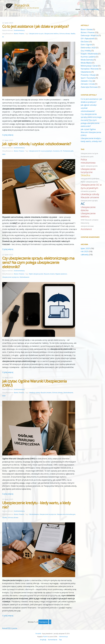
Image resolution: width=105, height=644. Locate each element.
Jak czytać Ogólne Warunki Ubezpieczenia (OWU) (34, 383)
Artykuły (43, 640)
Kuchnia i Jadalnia (88, 57)
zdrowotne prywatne (88, 191)
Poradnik (22, 5)
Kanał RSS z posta (10, 628)
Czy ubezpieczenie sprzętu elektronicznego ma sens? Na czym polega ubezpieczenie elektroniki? (38, 262)
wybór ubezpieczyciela (89, 166)
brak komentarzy (19, 30)
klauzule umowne (92, 220)
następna (43, 622)
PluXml (45, 637)
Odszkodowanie (24, 277)
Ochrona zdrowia (65, 34)
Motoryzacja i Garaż (89, 66)
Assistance (56, 151)
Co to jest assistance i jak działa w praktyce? (35, 26)
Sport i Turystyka (88, 78)
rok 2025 (85, 251)
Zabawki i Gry (87, 81)
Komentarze (53, 640)
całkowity (85, 255)
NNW (4, 396)
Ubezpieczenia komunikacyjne (66, 514)
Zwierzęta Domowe (89, 87)
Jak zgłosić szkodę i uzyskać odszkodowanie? (37, 144)
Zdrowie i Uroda (88, 84)
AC (3, 37)
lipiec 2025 (85, 248)
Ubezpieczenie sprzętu (89, 201)
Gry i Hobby (86, 51)
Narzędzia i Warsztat (90, 69)
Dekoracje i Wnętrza (89, 35)
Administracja (63, 637)
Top (60, 640)
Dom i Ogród (86, 45)
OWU (4, 154)
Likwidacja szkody (34, 393)
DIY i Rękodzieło (88, 39)
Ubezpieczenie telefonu (51, 34)
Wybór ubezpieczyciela (36, 274)
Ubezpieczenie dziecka (88, 209)
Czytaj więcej (8, 135)
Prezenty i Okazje (88, 75)
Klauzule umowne (49, 274)
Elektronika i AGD (88, 48)
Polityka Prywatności (91, 9)
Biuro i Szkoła (86, 29)
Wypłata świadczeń (61, 274)
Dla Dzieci (85, 42)
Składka (73, 34)
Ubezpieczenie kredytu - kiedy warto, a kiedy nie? (36, 505)
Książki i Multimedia (89, 54)
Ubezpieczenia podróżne (90, 179)
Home (78, 9)
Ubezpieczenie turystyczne (11, 277)
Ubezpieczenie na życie (36, 34)
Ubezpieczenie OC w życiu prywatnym (41, 151)
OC (61, 151)
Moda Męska (86, 63)
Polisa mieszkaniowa (88, 161)
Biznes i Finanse (19, 34)
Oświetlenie (86, 72)
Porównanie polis (68, 151)
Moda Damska (87, 60)
